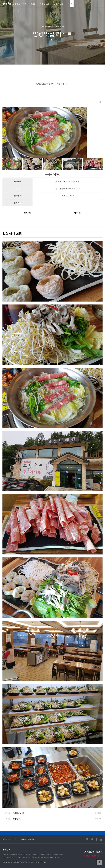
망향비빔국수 (17, 819)
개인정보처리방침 (9, 839)
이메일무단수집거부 (27, 839)
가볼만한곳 (44, 4)
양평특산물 (58, 4)
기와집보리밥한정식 (19, 813)
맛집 (33, 4)
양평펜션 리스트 (20, 4)
